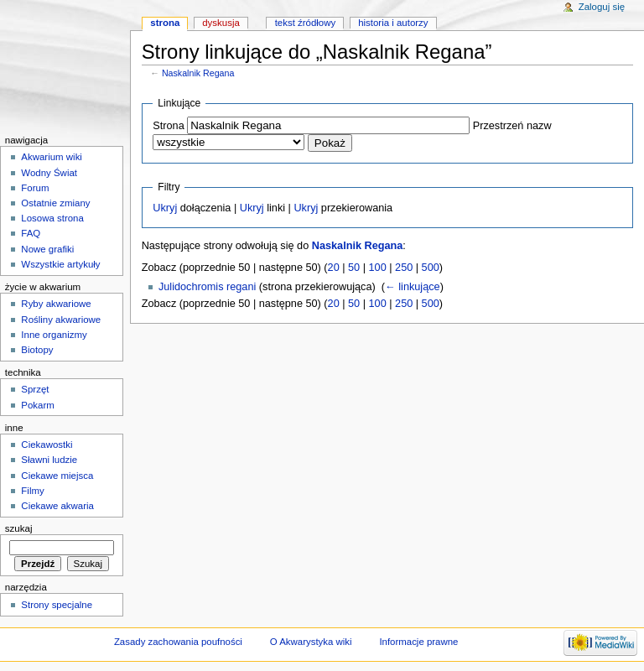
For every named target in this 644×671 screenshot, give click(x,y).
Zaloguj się (602, 7)
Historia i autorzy (393, 23)
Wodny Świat (49, 173)
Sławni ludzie (49, 460)
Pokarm (37, 405)
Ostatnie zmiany (55, 203)
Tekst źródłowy (306, 23)
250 (404, 268)
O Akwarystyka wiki (311, 642)
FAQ (31, 233)
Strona (168, 126)
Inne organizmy (54, 335)
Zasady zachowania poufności (178, 642)
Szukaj (19, 528)
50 (354, 268)
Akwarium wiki (52, 157)
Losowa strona (52, 218)
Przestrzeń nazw (512, 126)
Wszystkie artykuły (60, 264)
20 (334, 268)
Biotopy (37, 350)
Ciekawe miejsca (57, 476)
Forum (35, 188)
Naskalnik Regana (198, 73)
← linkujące (413, 287)
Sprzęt (35, 389)
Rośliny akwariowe (61, 320)
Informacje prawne (418, 642)
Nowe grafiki (47, 249)
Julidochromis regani (207, 287)
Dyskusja (221, 23)
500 (431, 268)
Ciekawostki (47, 445)
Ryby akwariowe (56, 304)
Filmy (32, 491)
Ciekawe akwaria (57, 506)
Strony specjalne (57, 605)
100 (378, 268)
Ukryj (165, 208)
